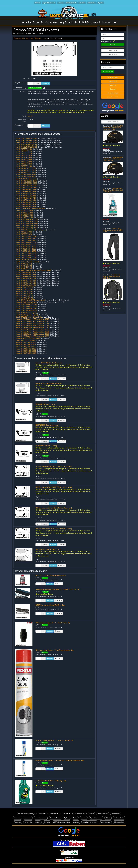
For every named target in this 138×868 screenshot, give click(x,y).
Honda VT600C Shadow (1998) (26, 245)
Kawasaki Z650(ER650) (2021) (26, 351)
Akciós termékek (103, 814)
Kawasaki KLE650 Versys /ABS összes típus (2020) (33, 330)
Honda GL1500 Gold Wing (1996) (27, 219)
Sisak (78, 23)
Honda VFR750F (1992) (24, 153)
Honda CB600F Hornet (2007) (26, 272)
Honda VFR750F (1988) (24, 232)
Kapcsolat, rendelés (49, 3)
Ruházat (87, 23)
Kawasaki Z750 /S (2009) (24, 292)
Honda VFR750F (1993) (24, 156)
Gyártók (101, 3)
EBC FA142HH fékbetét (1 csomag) (47, 425)
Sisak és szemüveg (79, 814)
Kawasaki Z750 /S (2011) (24, 296)
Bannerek (47, 822)
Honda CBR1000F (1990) (24, 213)
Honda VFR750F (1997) (24, 164)
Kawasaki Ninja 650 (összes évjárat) (28, 338)
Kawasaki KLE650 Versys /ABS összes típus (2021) (33, 332)
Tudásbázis (82, 3)
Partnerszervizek (105, 822)
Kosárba (46, 83)
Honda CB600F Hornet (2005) (26, 204)
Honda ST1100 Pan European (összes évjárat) (31, 230)
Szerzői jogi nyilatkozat (90, 822)
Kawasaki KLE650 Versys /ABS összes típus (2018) (33, 326)
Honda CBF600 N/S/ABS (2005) (26, 306)
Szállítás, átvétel (71, 3)
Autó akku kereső (113, 97)
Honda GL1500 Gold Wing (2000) (27, 228)
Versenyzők (92, 3)
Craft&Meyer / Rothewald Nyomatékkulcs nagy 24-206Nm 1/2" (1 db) (58, 589)
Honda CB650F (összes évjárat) (27, 313)
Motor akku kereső (113, 93)
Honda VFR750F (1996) (24, 162)
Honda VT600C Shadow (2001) (26, 251)
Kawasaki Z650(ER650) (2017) (26, 343)
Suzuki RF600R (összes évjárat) (27, 179)
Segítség (76, 822)
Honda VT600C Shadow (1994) (26, 236)
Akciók (97, 23)
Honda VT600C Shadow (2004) (26, 257)
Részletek (62, 379)
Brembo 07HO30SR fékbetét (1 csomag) (49, 384)
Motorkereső (113, 81)
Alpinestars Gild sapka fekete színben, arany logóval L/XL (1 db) (113, 128)
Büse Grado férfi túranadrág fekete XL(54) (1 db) (113, 230)
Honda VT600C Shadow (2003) (26, 255)
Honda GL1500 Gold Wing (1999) (27, 226)
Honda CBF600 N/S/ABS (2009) (26, 141)
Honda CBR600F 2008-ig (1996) (27, 183)
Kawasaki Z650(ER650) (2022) (26, 353)
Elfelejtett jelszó (113, 54)
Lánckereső (113, 85)
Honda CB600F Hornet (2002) (26, 198)
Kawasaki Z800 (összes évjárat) (27, 302)
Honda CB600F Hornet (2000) (26, 194)
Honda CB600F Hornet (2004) (26, 202)
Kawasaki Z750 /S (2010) (24, 294)
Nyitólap (37, 3)
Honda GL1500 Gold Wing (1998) (27, 224)
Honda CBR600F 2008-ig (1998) (27, 187)
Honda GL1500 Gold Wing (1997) (27, 221)
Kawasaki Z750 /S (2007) (24, 287)
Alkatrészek (33, 23)
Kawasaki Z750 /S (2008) (24, 289)
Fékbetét (38, 38)
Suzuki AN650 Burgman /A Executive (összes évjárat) (33, 270)
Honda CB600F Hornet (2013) (26, 285)
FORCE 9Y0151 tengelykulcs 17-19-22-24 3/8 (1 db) (53, 623)
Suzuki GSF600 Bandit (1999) (26, 177)
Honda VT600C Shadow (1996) (26, 240)
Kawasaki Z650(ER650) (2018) (26, 345)
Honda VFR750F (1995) (24, 160)
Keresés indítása (108, 71)
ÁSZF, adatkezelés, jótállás (62, 822)
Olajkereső (17, 818)
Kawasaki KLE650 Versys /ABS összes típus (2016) (33, 321)
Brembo (30, 116)
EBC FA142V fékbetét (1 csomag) (46, 446)
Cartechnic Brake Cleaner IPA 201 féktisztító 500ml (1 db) (54, 740)
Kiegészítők (66, 23)
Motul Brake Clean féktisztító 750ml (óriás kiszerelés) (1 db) (55, 650)
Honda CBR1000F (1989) (24, 211)
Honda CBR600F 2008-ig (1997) (27, 185)
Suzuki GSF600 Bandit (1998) (26, 175)
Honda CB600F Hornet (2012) (26, 283)
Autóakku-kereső (55, 818)
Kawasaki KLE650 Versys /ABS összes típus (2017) (33, 323)
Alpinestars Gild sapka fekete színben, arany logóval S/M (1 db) (113, 159)
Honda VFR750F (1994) (24, 158)
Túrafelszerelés (49, 23)
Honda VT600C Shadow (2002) (26, 253)
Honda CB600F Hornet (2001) (26, 196)
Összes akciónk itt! (113, 122)
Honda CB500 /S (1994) (24, 264)
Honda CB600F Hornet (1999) (26, 192)
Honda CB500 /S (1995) (24, 266)
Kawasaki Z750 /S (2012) (24, 298)
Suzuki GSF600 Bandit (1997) (26, 172)
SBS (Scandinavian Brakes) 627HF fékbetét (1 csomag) (54, 487)
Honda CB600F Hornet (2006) (26, 207)
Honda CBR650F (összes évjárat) (27, 315)
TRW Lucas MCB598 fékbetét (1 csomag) (49, 549)
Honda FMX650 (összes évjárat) (27, 260)
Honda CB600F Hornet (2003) (26, 200)
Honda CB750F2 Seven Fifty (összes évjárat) (31, 209)
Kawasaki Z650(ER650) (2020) (26, 349)
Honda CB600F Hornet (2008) (26, 275)
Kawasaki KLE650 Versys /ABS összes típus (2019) (33, 328)
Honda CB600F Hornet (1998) (26, 189)
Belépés (113, 44)
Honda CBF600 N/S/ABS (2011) (26, 145)
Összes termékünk (113, 77)
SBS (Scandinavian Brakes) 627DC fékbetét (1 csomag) (54, 466)
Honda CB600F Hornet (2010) (26, 279)
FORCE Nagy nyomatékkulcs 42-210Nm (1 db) (50, 605)
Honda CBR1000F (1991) (24, 215)
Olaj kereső (113, 89)
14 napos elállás (119, 822)
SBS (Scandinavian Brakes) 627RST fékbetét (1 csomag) (54, 529)
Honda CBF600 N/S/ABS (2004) (26, 304)
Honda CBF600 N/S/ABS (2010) (26, 143)
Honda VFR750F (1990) (24, 149)
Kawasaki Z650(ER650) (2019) (26, 347)
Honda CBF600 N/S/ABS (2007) (26, 311)
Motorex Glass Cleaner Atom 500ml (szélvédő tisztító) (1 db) (113, 190)
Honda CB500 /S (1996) (24, 268)
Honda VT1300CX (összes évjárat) (27, 262)
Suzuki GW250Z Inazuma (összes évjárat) (30, 317)
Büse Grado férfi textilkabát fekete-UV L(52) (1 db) (111, 276)
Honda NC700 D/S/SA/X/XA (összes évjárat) (31, 300)
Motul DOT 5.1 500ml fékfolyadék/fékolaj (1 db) (51, 576)
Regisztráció (113, 50)
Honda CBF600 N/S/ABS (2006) (26, 308)
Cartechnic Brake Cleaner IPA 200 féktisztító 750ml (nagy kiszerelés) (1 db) (60, 761)
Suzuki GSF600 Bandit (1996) (26, 170)
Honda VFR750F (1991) (24, 151)
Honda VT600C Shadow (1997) (26, 243)
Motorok (107, 23)
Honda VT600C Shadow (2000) (26, 249)
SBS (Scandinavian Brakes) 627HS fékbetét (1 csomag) (54, 508)
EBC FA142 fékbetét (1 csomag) (46, 404)
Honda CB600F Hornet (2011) (26, 281)
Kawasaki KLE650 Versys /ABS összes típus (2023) (33, 336)
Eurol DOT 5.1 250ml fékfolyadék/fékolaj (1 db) (51, 781)
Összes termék (19, 38)
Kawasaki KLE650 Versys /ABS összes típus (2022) (33, 334)
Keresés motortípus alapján (27, 814)
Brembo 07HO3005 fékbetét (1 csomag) (49, 363)
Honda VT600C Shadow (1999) (26, 247)
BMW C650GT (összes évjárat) (26, 340)
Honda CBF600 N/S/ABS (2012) (26, 147)
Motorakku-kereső (41, 818)
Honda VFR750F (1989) (24, 234)
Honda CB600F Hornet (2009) (26, 277)
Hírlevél (60, 3)
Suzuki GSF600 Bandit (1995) (26, 168)
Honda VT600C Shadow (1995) (26, 238)
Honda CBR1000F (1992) (24, 217)
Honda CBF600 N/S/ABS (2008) (26, 138)
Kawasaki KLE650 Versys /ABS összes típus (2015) (33, 319)
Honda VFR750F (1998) (24, 166)
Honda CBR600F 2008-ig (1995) (27, 181)
